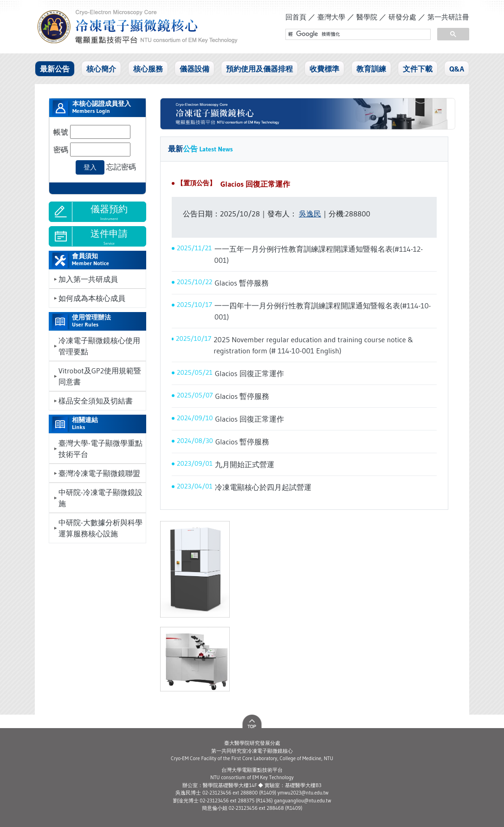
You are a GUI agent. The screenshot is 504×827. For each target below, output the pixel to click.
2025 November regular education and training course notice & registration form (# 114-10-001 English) (313, 345)
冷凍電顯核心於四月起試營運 (263, 487)
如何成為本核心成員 (92, 298)
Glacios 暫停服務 (242, 283)
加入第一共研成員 (88, 279)
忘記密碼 (121, 167)
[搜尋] (357, 34)
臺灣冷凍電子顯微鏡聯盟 (99, 473)
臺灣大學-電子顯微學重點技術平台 (100, 449)
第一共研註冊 (448, 17)
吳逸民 (310, 214)
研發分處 (402, 17)
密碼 (61, 150)
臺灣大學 (331, 17)
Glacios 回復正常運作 (255, 184)
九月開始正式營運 (245, 464)
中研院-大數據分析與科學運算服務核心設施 (100, 528)
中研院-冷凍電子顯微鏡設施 (100, 498)
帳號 (61, 132)
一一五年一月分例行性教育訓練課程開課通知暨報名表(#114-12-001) (319, 254)
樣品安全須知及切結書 (96, 401)
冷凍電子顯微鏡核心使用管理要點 (99, 346)
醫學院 (367, 17)
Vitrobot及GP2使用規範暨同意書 (100, 376)
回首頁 (296, 17)
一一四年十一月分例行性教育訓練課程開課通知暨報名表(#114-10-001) (323, 311)
